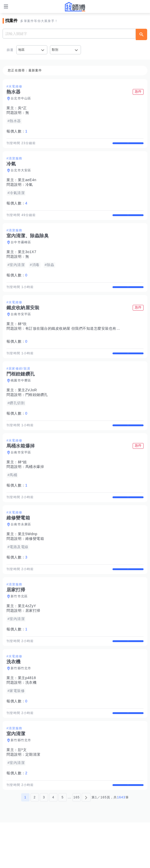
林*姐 (22, 485)
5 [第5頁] (63, 843)
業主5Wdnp (28, 561)
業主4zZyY (27, 638)
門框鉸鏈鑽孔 (37, 413)
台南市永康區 (21, 552)
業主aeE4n (27, 185)
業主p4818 (27, 714)
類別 (55, 50)
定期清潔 (33, 796)
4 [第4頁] (53, 843)
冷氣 (29, 189)
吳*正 (22, 108)
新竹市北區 (19, 628)
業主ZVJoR (27, 408)
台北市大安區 (21, 175)
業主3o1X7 (27, 261)
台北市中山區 (21, 98)
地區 (22, 50)
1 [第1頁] (25, 843)
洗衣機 (31, 719)
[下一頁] (86, 843)
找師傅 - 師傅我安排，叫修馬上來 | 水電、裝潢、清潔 (75, 7)
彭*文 (22, 791)
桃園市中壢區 (21, 399)
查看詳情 (128, 145)
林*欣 (22, 337)
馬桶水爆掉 (35, 489)
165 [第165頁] (77, 843)
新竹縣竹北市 (21, 705)
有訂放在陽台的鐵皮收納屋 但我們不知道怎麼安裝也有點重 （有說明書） (87, 342)
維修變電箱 (35, 566)
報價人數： (17, 131)
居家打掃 (33, 642)
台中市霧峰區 (21, 251)
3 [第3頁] (44, 843)
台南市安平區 (21, 328)
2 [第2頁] (35, 843)
